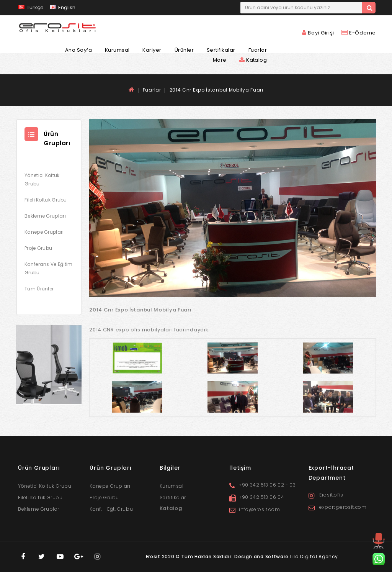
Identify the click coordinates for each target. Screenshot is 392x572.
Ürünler (184, 50)
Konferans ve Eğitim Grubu (49, 268)
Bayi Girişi (319, 33)
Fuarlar (258, 50)
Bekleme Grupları (45, 216)
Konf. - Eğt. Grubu (111, 509)
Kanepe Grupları (44, 232)
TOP (379, 548)
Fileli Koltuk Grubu (46, 200)
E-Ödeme (359, 33)
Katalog (253, 60)
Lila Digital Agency (314, 556)
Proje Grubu (38, 248)
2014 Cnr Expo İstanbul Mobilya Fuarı (216, 90)
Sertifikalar (221, 50)
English (63, 7)
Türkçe (31, 7)
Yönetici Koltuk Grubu (42, 179)
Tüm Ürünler (39, 289)
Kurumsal (117, 50)
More (220, 60)
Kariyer (152, 50)
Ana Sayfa (79, 50)
